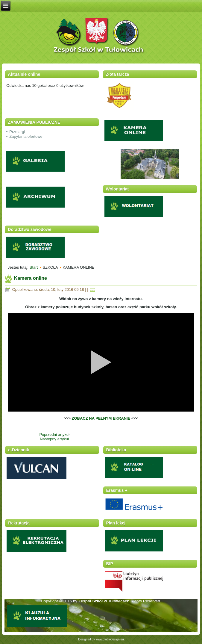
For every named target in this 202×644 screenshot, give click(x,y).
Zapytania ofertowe (26, 136)
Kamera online (31, 278)
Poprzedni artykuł (54, 434)
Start (34, 267)
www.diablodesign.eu (110, 639)
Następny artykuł (54, 439)
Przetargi (17, 132)
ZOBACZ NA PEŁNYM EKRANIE (101, 418)
